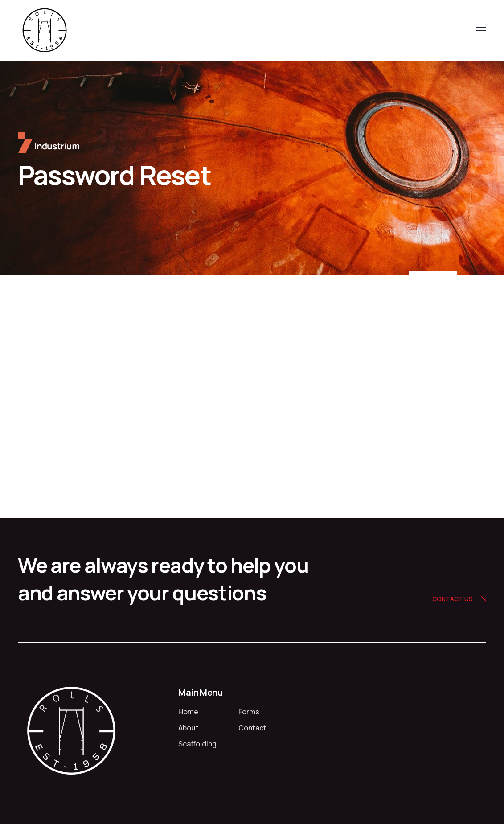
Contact (252, 728)
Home (188, 712)
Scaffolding (197, 744)
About (188, 728)
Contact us (459, 600)
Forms (249, 712)
